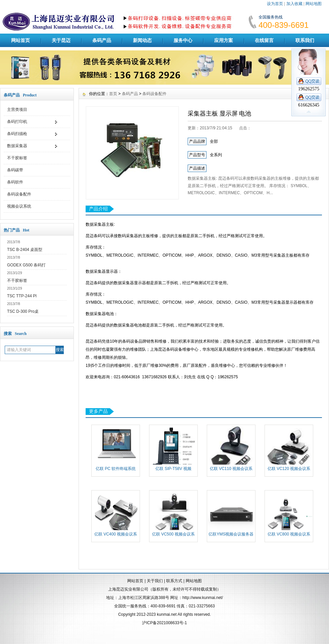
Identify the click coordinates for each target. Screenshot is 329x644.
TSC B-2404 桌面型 (25, 250)
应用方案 (224, 40)
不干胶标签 (17, 158)
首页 (113, 94)
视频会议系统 (19, 206)
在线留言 (264, 40)
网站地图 (314, 4)
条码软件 (15, 182)
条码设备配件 (19, 194)
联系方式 (174, 581)
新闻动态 (142, 40)
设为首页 (275, 4)
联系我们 (305, 40)
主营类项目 (17, 110)
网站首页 (20, 40)
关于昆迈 (61, 40)
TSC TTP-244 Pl (22, 296)
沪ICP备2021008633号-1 (164, 623)
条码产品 (102, 40)
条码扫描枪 (17, 134)
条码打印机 (17, 122)
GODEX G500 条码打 (26, 265)
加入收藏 (294, 4)
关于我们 (155, 581)
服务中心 (183, 40)
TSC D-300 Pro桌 (23, 311)
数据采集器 (17, 146)
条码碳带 (15, 170)
